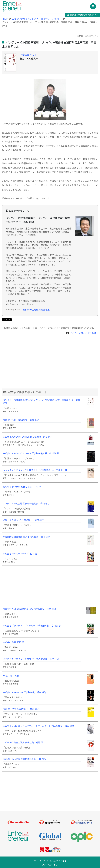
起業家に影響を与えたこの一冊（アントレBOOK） (37, 19)
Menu (94, 5)
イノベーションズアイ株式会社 (53, 861)
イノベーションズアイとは (83, 333)
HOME (5, 19)
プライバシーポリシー (52, 865)
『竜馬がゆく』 (28, 55)
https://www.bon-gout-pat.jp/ (37, 310)
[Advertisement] (50, 369)
